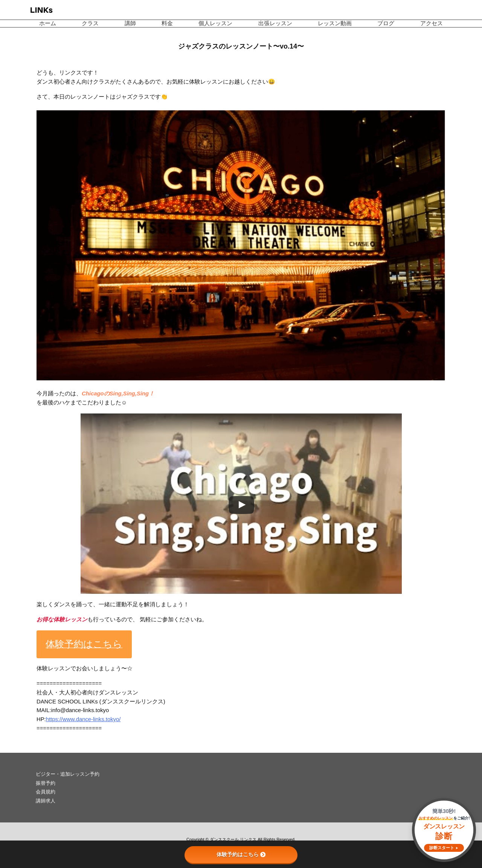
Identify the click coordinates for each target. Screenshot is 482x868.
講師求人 (46, 801)
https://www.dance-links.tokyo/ (83, 719)
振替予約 (46, 783)
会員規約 (46, 792)
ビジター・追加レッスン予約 (68, 774)
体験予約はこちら (241, 854)
